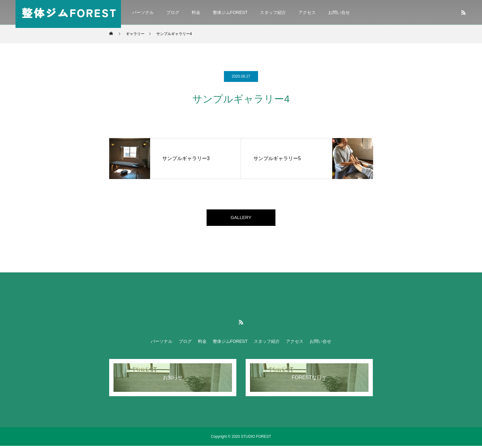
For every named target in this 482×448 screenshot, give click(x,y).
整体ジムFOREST (230, 12)
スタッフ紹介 (273, 12)
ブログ (173, 12)
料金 (196, 12)
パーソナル (143, 12)
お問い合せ (339, 12)
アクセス (307, 12)
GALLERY (241, 219)
